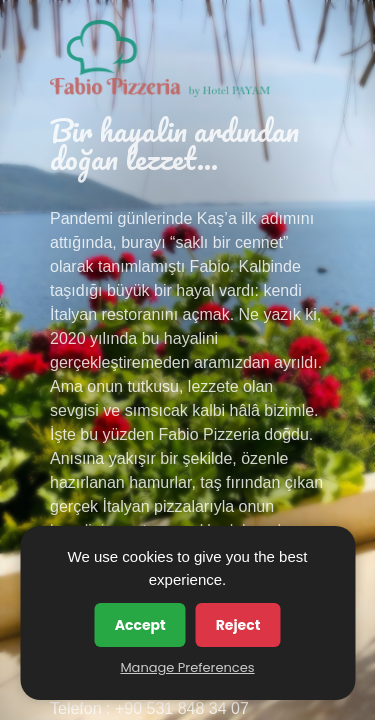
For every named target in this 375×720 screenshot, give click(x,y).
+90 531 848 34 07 (182, 708)
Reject (238, 625)
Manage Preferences (187, 667)
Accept (140, 625)
